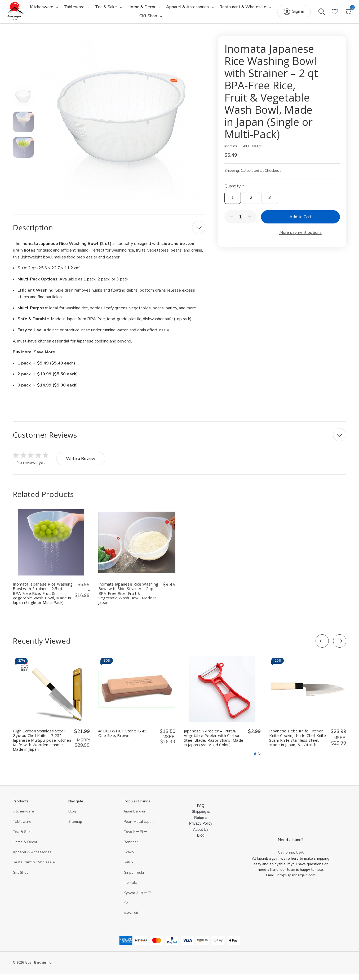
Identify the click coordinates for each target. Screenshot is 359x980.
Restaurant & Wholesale (34, 869)
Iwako (129, 858)
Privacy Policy (201, 830)
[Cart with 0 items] (340, 15)
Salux (128, 869)
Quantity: (234, 192)
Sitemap (75, 828)
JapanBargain (135, 818)
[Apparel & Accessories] (216, 10)
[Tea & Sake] (135, 10)
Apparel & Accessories (32, 858)
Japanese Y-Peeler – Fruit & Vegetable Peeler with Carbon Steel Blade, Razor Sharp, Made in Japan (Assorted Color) (214, 744)
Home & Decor (25, 848)
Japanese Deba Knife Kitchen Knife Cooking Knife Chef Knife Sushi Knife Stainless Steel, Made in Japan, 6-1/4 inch (298, 744)
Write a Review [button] (81, 465)
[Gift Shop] (177, 19)
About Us (201, 836)
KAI (127, 909)
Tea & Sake (23, 838)
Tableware (22, 828)
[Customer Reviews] (179, 441)
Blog (72, 818)
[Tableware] (103, 10)
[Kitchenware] (70, 10)
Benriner (131, 848)
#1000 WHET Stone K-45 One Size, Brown (122, 740)
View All (131, 919)
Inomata (130, 889)
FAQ (201, 812)
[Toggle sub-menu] (85, 10)
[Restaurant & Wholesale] (134, 19)
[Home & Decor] (170, 10)
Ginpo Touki (134, 879)
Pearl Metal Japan (139, 828)
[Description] (109, 234)
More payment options (300, 239)
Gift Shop (21, 879)
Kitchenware (23, 818)
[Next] (340, 647)
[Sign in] (285, 15)
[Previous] (322, 647)
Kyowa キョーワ (137, 899)
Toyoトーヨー (135, 838)
